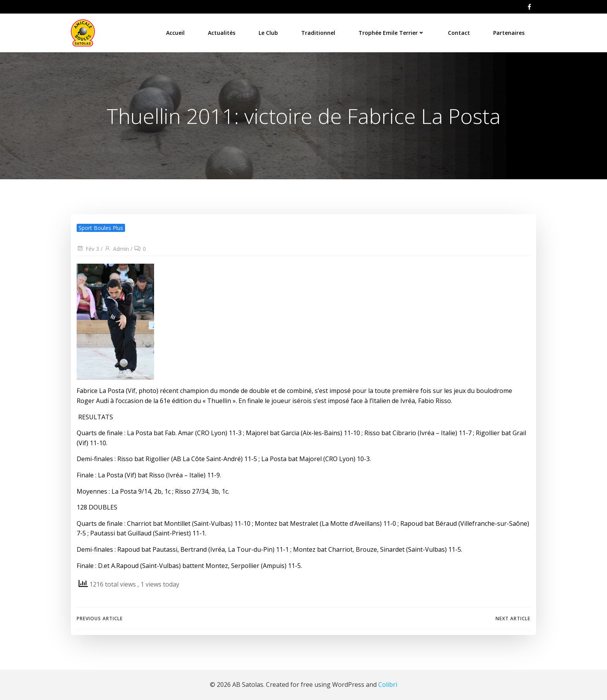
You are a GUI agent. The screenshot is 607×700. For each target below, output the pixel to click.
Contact (459, 33)
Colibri (388, 685)
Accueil (175, 33)
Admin (117, 249)
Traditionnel (318, 33)
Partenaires (509, 33)
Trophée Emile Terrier (392, 33)
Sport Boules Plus (101, 228)
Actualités (222, 33)
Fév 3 (88, 249)
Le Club (268, 33)
